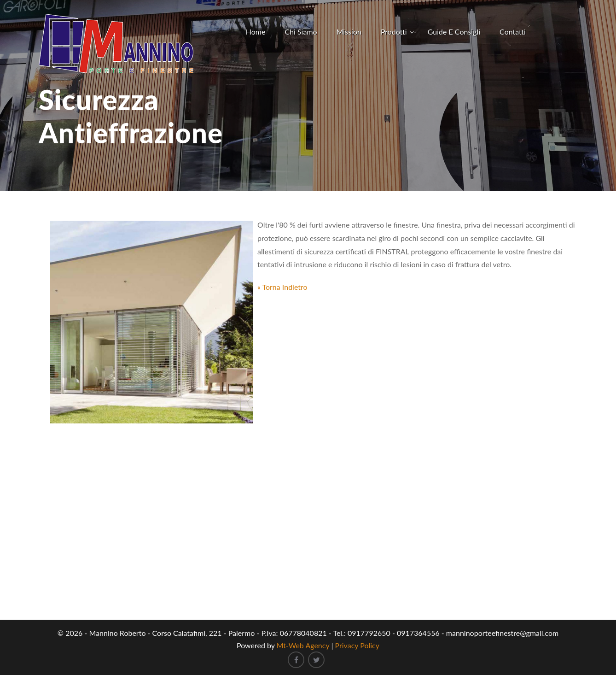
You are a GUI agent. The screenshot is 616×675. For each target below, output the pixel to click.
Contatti (513, 32)
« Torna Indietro (282, 287)
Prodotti (394, 32)
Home (256, 32)
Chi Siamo (301, 32)
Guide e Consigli (454, 32)
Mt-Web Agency (303, 645)
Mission (349, 32)
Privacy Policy (357, 645)
